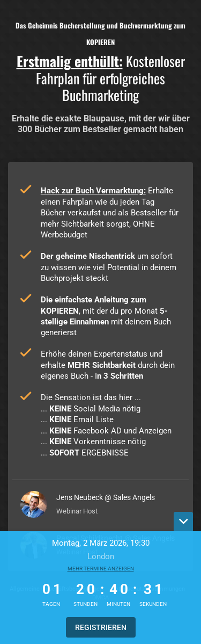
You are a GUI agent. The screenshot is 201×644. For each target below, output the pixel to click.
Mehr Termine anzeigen (101, 569)
